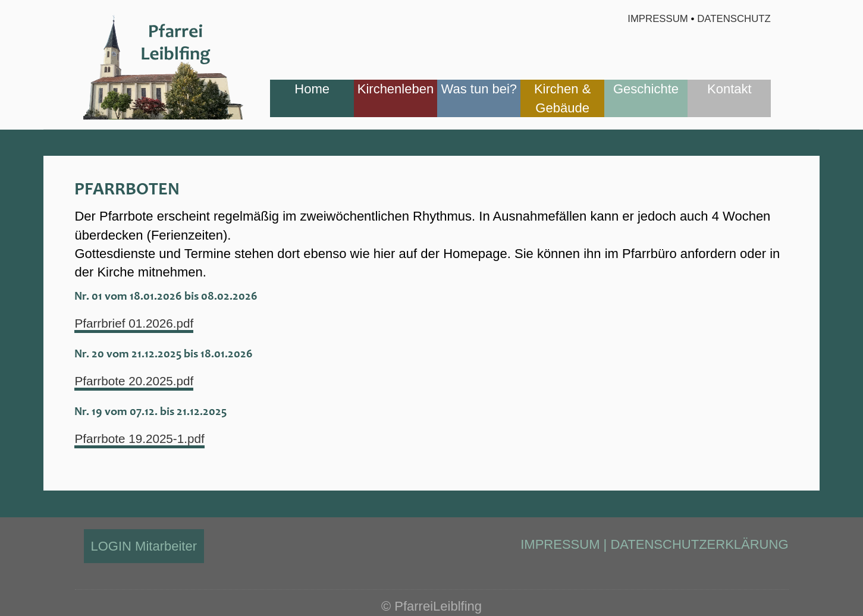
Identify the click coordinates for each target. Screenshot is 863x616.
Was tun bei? (479, 89)
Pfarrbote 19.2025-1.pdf (143, 439)
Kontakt (729, 89)
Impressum (658, 19)
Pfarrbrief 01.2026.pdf (138, 323)
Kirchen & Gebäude (562, 98)
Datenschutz (734, 19)
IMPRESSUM (560, 544)
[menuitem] (312, 98)
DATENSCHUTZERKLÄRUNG (699, 544)
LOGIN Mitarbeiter (144, 546)
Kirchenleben (396, 89)
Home (312, 89)
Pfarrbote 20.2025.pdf (138, 381)
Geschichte (646, 89)
